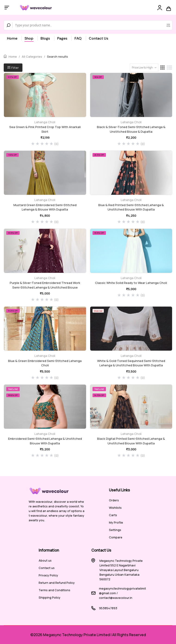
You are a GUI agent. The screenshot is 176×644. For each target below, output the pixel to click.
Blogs (45, 38)
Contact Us (99, 38)
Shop (29, 38)
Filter (13, 68)
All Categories (32, 57)
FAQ (78, 38)
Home (12, 38)
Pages (62, 38)
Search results (57, 57)
